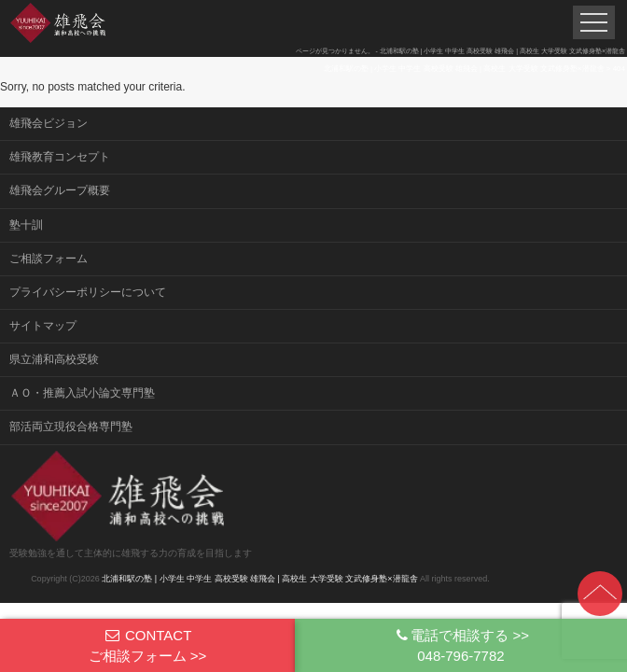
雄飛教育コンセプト (60, 157)
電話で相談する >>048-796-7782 (461, 645)
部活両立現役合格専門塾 (71, 427)
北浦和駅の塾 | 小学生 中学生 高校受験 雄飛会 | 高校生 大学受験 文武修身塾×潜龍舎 (259, 579)
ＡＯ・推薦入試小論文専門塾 (82, 393)
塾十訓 (26, 225)
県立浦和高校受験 (54, 359)
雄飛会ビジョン (49, 123)
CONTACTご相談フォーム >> (148, 645)
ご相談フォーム (49, 259)
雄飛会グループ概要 (60, 190)
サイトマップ (43, 326)
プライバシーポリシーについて (88, 292)
